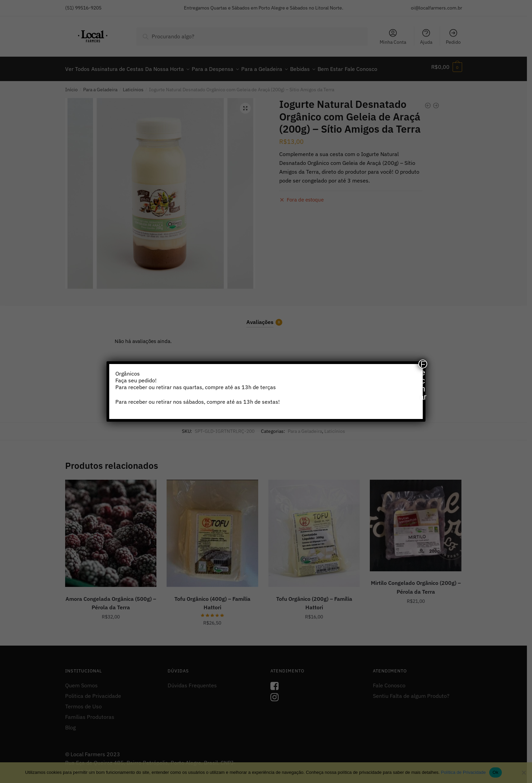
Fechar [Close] (423, 364)
